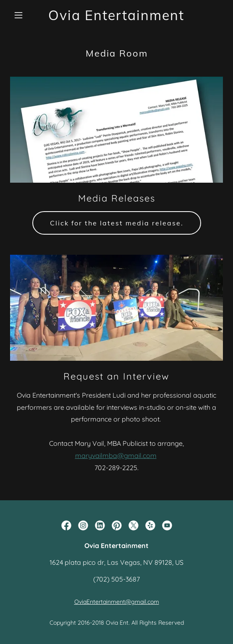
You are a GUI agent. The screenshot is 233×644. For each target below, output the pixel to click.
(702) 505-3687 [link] (116, 579)
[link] (116, 18)
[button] (26, 15)
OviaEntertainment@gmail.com (117, 602)
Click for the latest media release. (117, 223)
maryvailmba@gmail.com (116, 455)
